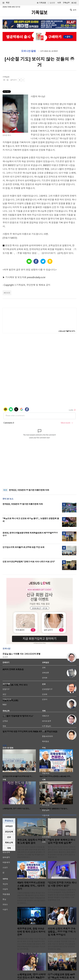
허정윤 (5, 673)
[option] (21, 764)
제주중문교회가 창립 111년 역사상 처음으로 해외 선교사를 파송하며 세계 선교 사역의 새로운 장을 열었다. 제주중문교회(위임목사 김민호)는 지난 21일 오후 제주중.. (31, 944)
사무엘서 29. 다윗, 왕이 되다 (15, 685)
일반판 (52, 3)
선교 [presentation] (9, 837)
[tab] (9, 826)
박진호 (5, 704)
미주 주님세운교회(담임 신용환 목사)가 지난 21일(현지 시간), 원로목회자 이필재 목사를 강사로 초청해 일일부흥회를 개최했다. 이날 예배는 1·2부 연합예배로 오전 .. (62, 895)
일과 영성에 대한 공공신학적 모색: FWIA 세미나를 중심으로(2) (30, 732)
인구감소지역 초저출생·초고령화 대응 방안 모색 (23, 547)
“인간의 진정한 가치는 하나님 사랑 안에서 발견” (62, 884)
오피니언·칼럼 (28, 51)
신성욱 (5, 719)
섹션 (6, 3)
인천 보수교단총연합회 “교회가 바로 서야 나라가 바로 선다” (29, 562)
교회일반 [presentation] (9, 826)
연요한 (7, 293)
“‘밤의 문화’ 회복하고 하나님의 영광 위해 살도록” (62, 841)
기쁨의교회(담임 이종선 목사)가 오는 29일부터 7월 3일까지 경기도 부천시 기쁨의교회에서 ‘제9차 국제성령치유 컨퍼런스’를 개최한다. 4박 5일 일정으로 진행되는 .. (31, 898)
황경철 (5, 735)
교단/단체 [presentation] (9, 832)
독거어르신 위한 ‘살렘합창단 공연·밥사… (54, 809)
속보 (5, 490)
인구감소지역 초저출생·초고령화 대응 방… (17, 776)
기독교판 (42, 3)
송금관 (5, 657)
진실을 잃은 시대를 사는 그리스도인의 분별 (21, 654)
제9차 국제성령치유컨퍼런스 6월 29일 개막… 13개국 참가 (31, 886)
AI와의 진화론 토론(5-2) (13, 669)
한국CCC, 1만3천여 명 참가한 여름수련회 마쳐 (29, 490)
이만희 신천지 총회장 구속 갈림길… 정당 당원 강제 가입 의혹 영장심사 (62, 932)
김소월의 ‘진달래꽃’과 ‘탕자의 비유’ (18, 716)
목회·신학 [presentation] (9, 843)
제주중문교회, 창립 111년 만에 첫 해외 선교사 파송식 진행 (31, 932)
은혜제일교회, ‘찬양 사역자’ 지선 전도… (16, 809)
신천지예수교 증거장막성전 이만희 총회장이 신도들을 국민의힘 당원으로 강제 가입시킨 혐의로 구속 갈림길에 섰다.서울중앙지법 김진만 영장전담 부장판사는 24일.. (62, 944)
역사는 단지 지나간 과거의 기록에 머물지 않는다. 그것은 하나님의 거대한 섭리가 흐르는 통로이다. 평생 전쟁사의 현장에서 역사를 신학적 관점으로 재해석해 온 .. (62, 852)
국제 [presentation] (9, 848)
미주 (59, 3)
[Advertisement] (40, 469)
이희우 (5, 688)
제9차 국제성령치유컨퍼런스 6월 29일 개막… (55, 776)
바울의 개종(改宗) (10, 700)
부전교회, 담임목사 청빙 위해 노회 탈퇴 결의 (31, 841)
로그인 (74, 3)
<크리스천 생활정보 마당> (67, 331)
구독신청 (66, 3)
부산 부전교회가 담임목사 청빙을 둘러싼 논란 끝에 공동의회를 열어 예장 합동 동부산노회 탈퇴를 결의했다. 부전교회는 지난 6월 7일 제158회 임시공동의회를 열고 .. (31, 852)
